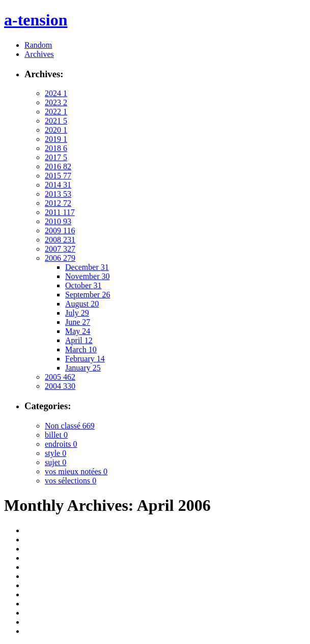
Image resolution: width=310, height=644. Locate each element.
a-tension (36, 20)
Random (38, 45)
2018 (56, 148)
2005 (60, 377)
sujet (55, 462)
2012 (58, 203)
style (55, 453)
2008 (60, 240)
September (88, 295)
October (83, 285)
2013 (58, 194)
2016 (58, 166)
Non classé (70, 426)
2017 (56, 157)
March (81, 349)
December (87, 267)
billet (56, 435)
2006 (60, 258)
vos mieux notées (76, 471)
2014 (58, 185)
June (78, 322)
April (79, 340)
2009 (60, 231)
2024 (56, 93)
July (77, 313)
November (88, 276)
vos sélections (71, 481)
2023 (56, 102)
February (85, 359)
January (83, 368)
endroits (61, 444)
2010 (58, 221)
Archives (39, 54)
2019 (56, 139)
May (78, 331)
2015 (58, 176)
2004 (60, 386)
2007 (60, 249)
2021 (56, 121)
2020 (56, 130)
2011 (60, 212)
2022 (56, 112)
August (82, 304)
